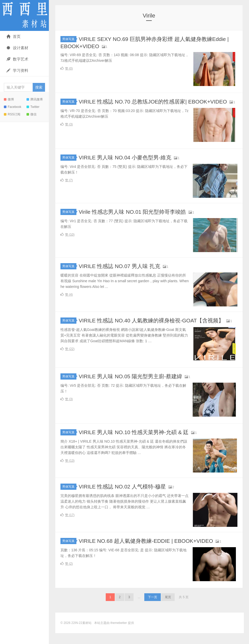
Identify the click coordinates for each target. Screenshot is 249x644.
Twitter (33, 107)
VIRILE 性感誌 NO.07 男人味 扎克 (122, 272)
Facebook (13, 107)
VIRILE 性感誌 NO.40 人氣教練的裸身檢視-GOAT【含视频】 (155, 326)
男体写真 (69, 39)
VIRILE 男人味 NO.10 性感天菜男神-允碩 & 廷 (137, 443)
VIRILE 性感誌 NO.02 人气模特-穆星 (125, 497)
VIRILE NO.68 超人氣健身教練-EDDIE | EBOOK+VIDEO (150, 552)
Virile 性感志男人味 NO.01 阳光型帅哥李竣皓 (135, 217)
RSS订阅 (12, 114)
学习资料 (17, 70)
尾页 (168, 608)
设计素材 (17, 48)
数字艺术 (17, 59)
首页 (14, 36)
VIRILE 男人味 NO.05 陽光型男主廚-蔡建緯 (133, 387)
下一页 (153, 608)
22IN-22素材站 (24, 15)
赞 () (67, 68)
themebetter (119, 634)
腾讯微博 (35, 99)
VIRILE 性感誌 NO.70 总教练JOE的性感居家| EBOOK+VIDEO (157, 102)
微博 (9, 99)
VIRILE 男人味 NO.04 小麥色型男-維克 (127, 163)
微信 (32, 114)
